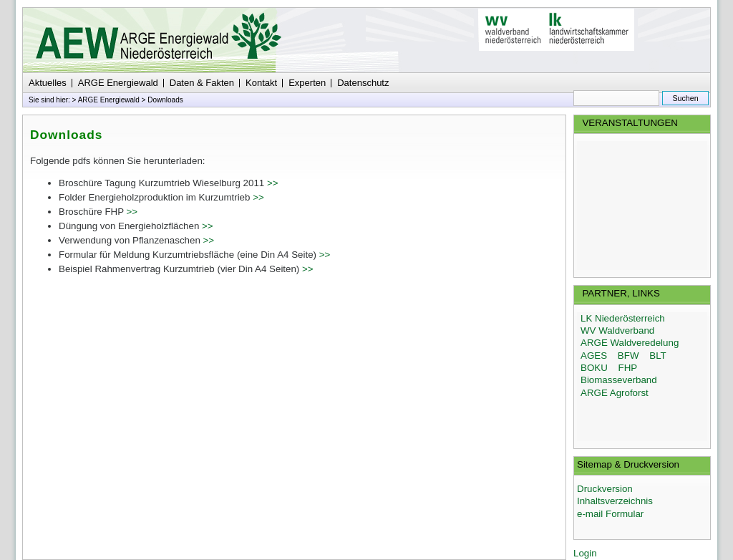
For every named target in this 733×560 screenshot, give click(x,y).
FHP (628, 368)
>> (273, 183)
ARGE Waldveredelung (630, 343)
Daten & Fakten (202, 83)
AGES (594, 356)
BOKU (594, 368)
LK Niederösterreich (623, 318)
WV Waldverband (617, 330)
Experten (307, 83)
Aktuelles (48, 83)
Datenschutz (363, 83)
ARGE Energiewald (118, 83)
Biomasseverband (619, 380)
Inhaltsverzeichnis (615, 501)
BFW (628, 356)
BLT (657, 356)
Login (585, 553)
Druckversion (605, 489)
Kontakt (261, 83)
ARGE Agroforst (615, 393)
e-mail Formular (610, 514)
